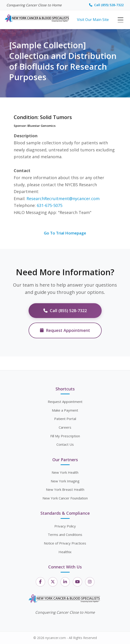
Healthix (65, 552)
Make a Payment (65, 410)
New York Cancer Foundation (65, 498)
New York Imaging (65, 481)
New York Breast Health (65, 489)
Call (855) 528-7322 (106, 5)
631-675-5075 (50, 205)
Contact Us (65, 444)
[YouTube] (77, 582)
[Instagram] (90, 582)
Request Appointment (65, 330)
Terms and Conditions (65, 535)
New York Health (65, 472)
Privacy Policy (65, 526)
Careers (65, 427)
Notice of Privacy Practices (65, 543)
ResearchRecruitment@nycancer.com (63, 199)
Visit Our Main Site (93, 20)
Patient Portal (65, 419)
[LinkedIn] (65, 582)
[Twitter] (53, 582)
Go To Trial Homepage (65, 233)
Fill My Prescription (65, 436)
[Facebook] (40, 582)
